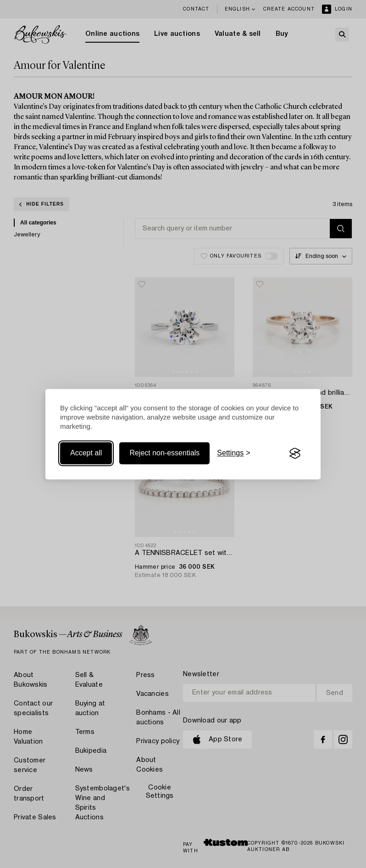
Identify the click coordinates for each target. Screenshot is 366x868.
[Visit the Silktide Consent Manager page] (295, 454)
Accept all (86, 453)
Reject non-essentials (164, 453)
